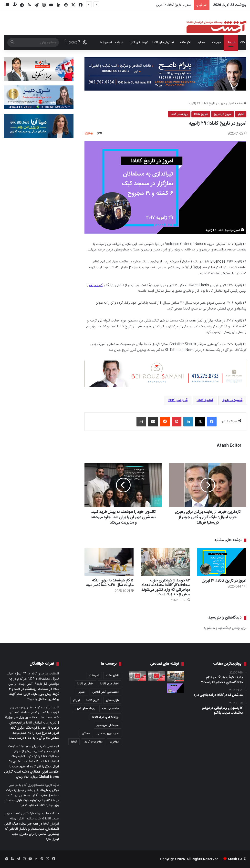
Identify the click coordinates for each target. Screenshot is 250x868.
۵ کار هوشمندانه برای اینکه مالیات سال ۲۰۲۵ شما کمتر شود (110, 583)
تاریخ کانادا (201, 114)
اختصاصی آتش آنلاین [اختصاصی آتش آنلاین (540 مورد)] (105, 692)
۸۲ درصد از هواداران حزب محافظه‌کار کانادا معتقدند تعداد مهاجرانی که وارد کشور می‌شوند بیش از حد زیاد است (166, 588)
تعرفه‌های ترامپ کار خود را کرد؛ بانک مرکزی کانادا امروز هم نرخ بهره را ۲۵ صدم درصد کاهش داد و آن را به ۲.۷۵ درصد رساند (34, 730)
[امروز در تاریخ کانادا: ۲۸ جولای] (175, 688)
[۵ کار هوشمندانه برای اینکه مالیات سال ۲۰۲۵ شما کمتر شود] (109, 562)
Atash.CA (235, 859)
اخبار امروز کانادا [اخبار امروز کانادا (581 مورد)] (109, 684)
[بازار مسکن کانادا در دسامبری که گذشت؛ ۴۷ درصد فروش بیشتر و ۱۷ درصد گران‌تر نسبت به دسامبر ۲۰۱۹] (175, 676)
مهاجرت (217, 42)
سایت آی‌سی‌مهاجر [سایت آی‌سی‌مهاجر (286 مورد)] (108, 725)
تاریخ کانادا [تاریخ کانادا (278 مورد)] (93, 700)
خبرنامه (119, 42)
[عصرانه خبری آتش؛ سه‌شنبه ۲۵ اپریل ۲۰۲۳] (137, 676)
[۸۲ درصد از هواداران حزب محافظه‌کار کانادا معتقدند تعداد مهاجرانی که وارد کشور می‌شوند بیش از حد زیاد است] (165, 562)
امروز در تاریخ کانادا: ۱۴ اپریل (174, 5)
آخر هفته (185, 42)
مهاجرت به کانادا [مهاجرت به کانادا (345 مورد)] (93, 742)
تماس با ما (106, 42)
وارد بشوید (210, 628)
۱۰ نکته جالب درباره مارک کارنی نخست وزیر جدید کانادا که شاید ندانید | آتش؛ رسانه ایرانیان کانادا (32, 819)
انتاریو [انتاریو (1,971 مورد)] (82, 692)
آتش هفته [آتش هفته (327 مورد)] (112, 675)
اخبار (231, 103)
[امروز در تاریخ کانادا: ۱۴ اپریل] (222, 562)
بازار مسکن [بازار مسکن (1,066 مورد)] (112, 700)
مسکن (201, 42)
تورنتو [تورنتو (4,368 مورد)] (76, 700)
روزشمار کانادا (179, 114)
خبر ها (232, 42)
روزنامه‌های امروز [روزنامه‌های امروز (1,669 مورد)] (85, 709)
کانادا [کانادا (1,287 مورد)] (74, 742)
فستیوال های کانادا (163, 42)
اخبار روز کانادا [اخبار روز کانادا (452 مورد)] (85, 684)
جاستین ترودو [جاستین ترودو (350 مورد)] (110, 709)
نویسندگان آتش (139, 42)
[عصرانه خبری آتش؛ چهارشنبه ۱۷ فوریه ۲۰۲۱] (156, 676)
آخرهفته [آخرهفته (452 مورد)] (94, 675)
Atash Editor (229, 446)
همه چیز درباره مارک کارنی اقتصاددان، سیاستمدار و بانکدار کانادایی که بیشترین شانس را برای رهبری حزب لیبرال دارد (32, 832)
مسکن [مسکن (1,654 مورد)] (86, 734)
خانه (242, 42)
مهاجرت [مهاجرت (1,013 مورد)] (114, 742)
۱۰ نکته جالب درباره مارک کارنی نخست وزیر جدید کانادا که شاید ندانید (32, 803)
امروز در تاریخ (223, 114)
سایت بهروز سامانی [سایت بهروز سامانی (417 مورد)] (108, 734)
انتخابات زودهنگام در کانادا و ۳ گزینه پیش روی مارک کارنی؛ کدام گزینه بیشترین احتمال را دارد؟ (34, 694)
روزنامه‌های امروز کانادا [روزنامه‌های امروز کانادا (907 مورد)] (105, 717)
